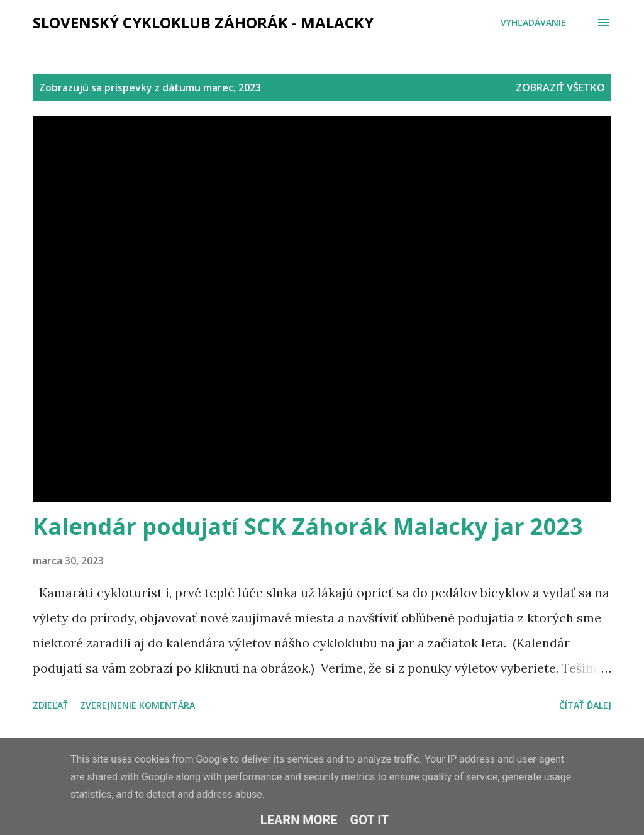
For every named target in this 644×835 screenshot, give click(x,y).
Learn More (299, 820)
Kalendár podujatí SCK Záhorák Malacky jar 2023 (308, 526)
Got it (370, 820)
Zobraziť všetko (560, 87)
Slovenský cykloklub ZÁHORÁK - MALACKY (203, 22)
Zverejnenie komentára (137, 705)
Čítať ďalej (585, 705)
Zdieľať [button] (50, 705)
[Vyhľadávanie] (533, 23)
